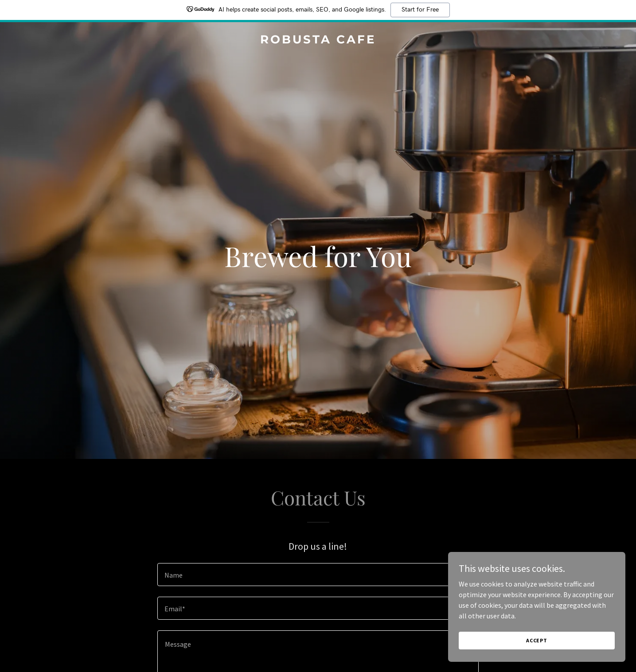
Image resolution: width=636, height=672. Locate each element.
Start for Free (420, 10)
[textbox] (318, 575)
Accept (537, 640)
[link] (318, 41)
